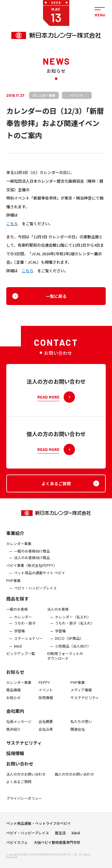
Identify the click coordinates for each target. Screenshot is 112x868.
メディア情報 (81, 694)
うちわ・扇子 (25, 627)
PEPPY (44, 686)
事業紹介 (15, 537)
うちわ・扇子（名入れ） (75, 627)
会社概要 (46, 725)
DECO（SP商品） (69, 642)
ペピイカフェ (17, 844)
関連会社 (78, 733)
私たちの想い (81, 725)
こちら (12, 224)
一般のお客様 (17, 613)
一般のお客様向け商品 (32, 555)
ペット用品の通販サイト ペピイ (40, 577)
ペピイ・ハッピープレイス (35, 592)
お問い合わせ (20, 767)
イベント (46, 694)
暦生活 (60, 835)
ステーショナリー (28, 642)
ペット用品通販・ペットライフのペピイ (39, 825)
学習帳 (19, 635)
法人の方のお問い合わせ (26, 778)
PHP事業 (13, 584)
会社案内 (15, 715)
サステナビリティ (85, 701)
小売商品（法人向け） (73, 650)
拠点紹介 (13, 733)
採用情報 (46, 701)
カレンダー (23, 620)
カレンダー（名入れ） (73, 620)
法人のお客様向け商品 (32, 561)
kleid (18, 650)
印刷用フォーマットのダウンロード (65, 660)
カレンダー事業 (19, 547)
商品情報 (13, 694)
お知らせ (15, 676)
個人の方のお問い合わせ (74, 778)
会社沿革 (46, 733)
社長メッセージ (19, 725)
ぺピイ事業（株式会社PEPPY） (32, 569)
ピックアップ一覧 (21, 657)
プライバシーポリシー (24, 802)
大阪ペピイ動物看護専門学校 (57, 844)
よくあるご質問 (19, 785)
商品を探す (17, 602)
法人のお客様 (58, 613)
